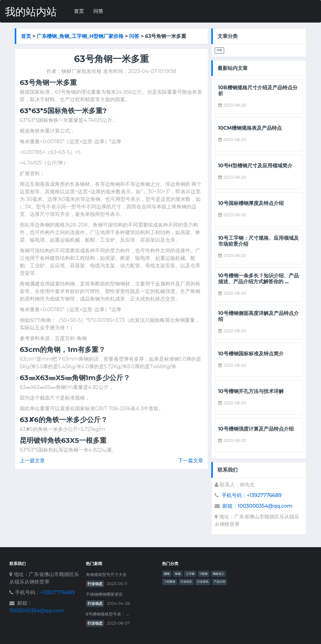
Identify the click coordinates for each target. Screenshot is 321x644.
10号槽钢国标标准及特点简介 (251, 354)
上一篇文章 (32, 461)
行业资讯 (203, 582)
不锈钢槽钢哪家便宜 (104, 594)
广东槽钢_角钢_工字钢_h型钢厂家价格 (80, 36)
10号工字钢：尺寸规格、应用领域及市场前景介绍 (258, 241)
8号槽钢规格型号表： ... (107, 614)
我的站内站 (31, 12)
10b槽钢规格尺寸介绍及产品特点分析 (258, 91)
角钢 (178, 574)
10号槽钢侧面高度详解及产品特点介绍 (258, 316)
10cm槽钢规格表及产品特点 (250, 128)
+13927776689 (58, 592)
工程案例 (170, 582)
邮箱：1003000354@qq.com (258, 506)
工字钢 (190, 574)
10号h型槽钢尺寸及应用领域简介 (255, 166)
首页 (79, 11)
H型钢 (204, 574)
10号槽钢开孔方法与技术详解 (251, 391)
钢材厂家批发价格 (82, 71)
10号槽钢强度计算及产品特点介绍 (256, 429)
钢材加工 (218, 574)
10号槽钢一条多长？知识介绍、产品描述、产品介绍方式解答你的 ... (258, 279)
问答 (98, 11)
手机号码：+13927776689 (252, 495)
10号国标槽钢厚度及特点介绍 (251, 203)
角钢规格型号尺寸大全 (106, 575)
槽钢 (167, 574)
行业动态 (95, 584)
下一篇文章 (191, 461)
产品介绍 (219, 582)
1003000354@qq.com (37, 611)
